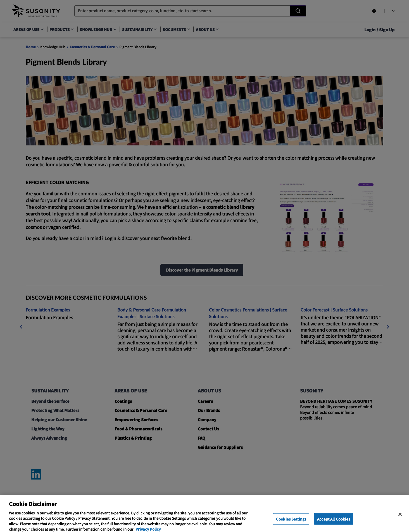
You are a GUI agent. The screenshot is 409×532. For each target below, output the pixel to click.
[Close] (400, 518)
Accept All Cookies (334, 523)
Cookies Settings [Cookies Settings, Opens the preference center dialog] (291, 523)
